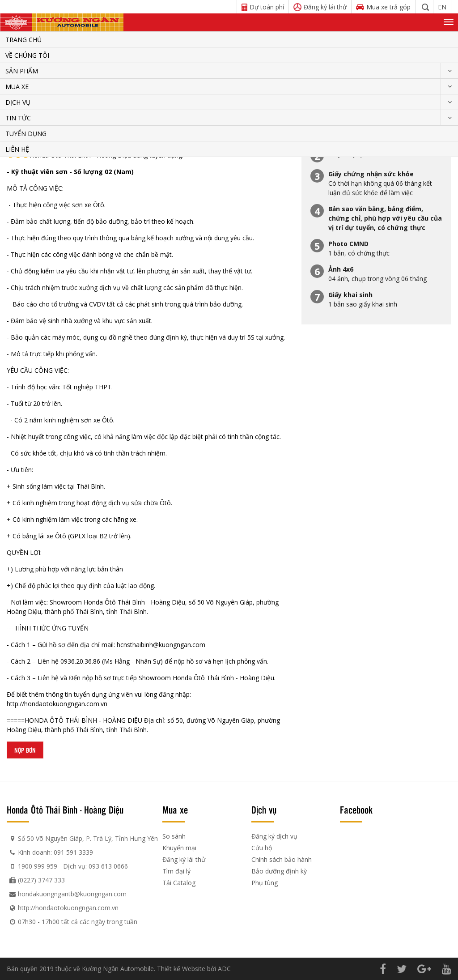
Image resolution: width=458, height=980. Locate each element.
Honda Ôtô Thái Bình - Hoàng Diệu (65, 810)
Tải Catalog (179, 883)
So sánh (174, 836)
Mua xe (17, 87)
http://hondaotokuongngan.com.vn (57, 704)
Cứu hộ (262, 848)
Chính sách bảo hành (282, 859)
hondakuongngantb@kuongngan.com (72, 894)
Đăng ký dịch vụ (274, 836)
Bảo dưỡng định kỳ (279, 871)
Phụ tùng (265, 883)
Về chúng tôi (27, 55)
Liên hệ (17, 149)
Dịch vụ (18, 102)
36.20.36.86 (84, 661)
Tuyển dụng (26, 134)
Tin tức (18, 118)
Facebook (356, 810)
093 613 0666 (108, 866)
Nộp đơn (25, 750)
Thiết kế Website (181, 969)
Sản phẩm (22, 71)
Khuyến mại (179, 848)
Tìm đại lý (176, 871)
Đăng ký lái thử (184, 859)
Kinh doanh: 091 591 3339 (55, 852)
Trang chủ (23, 40)
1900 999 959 (38, 866)
